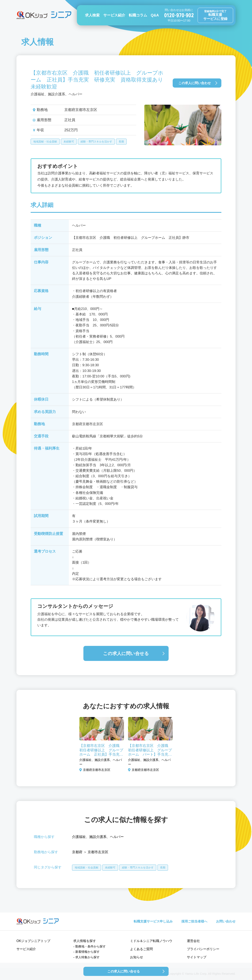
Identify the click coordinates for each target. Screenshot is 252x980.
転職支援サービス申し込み (153, 921)
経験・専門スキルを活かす (96, 142)
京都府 (77, 852)
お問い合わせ (226, 921)
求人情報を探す (85, 941)
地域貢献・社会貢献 (45, 142)
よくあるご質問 (141, 949)
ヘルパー (117, 837)
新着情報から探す (87, 952)
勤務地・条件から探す (90, 946)
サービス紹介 (114, 15)
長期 (121, 142)
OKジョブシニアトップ (33, 941)
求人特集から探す (87, 957)
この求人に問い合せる (126, 654)
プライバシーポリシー (203, 949)
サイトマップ (197, 957)
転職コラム (138, 15)
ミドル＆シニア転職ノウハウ (151, 941)
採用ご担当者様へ (194, 921)
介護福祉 (79, 837)
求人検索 (92, 15)
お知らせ (137, 957)
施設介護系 (98, 837)
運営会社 (193, 941)
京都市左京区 (98, 852)
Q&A (155, 15)
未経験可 (69, 142)
